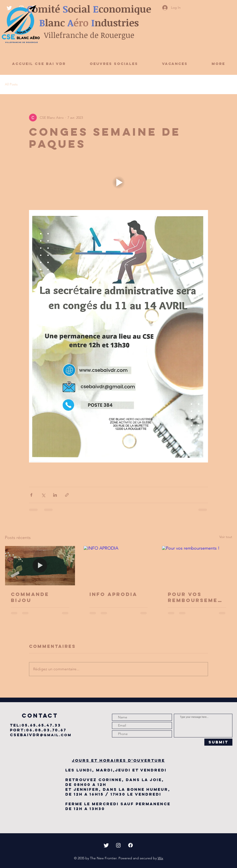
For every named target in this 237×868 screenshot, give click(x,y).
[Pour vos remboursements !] (197, 566)
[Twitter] (106, 845)
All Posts (11, 84)
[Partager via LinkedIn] (55, 495)
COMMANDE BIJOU (30, 597)
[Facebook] (130, 845)
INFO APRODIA (113, 594)
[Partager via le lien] (67, 495)
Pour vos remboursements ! (195, 597)
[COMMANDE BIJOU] (40, 566)
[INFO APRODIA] (119, 566)
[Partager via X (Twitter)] (43, 495)
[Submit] (218, 742)
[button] (118, 182)
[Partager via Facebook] (31, 495)
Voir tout (226, 537)
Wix (160, 858)
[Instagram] (118, 845)
